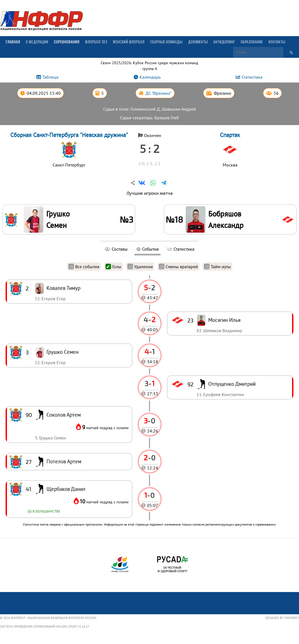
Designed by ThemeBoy (282, 619)
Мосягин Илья (224, 321)
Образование (252, 42)
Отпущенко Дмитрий (232, 385)
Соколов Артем (64, 416)
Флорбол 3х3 (96, 42)
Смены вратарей (178, 268)
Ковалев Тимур (63, 289)
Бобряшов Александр (227, 220)
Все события (84, 268)
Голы (113, 268)
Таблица (50, 77)
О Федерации (37, 42)
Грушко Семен (59, 220)
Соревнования (67, 42)
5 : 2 (149, 148)
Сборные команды (166, 42)
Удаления (140, 268)
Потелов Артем (64, 463)
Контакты (277, 42)
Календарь (150, 77)
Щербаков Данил (66, 490)
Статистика (252, 77)
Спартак (230, 135)
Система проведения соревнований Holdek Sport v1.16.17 (45, 628)
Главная (13, 42)
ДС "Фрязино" (159, 93)
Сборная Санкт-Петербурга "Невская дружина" (69, 135)
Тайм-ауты (217, 268)
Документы (198, 42)
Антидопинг (224, 42)
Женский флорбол (129, 42)
